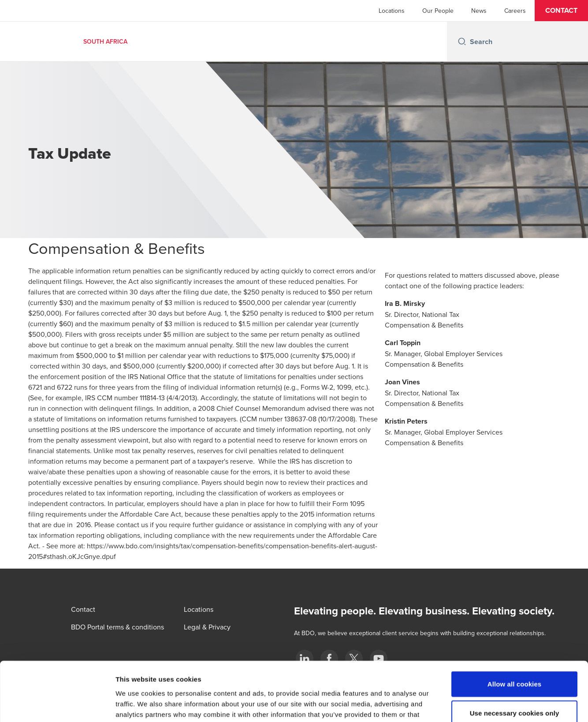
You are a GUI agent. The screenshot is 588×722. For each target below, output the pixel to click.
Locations (392, 11)
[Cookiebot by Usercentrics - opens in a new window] (57, 705)
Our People (438, 11)
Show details (463, 705)
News (479, 11)
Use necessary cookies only (515, 657)
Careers (515, 11)
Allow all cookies (515, 628)
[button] (561, 11)
